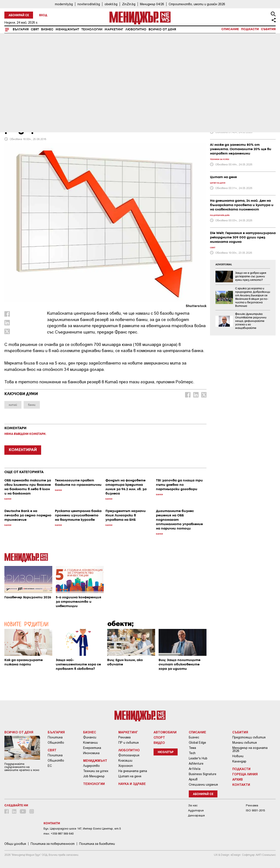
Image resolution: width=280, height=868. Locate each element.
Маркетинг (114, 30)
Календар (239, 761)
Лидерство (91, 766)
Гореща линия (245, 774)
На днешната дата (133, 771)
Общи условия (15, 844)
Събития (268, 29)
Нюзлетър (166, 752)
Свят (35, 30)
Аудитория (196, 810)
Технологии (92, 30)
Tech (192, 753)
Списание (230, 29)
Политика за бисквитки (97, 844)
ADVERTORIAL (224, 265)
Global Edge (197, 743)
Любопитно (136, 30)
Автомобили (165, 732)
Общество (56, 743)
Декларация (196, 815)
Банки (10, 99)
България (21, 30)
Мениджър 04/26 (152, 4)
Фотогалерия (129, 755)
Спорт (159, 737)
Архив (193, 779)
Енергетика (92, 748)
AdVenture (196, 764)
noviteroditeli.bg (89, 4)
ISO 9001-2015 (255, 810)
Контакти (241, 785)
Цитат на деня (130, 776)
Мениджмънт (67, 30)
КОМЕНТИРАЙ (23, 450)
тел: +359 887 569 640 (59, 834)
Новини (238, 756)
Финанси (90, 737)
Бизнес (47, 30)
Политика (55, 737)
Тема (192, 748)
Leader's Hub (198, 758)
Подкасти (250, 29)
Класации (125, 760)
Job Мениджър (94, 776)
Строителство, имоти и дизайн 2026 (197, 4)
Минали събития (245, 743)
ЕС (50, 766)
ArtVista (195, 769)
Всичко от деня (162, 30)
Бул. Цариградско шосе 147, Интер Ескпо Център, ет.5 (82, 829)
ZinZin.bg (129, 4)
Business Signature (203, 774)
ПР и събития (129, 743)
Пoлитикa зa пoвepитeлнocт (53, 844)
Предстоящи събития (249, 737)
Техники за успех (96, 771)
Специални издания (203, 785)
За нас (193, 805)
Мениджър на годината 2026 (250, 749)
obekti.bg (111, 4)
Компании (90, 743)
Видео (159, 743)
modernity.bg (64, 4)
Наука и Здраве (132, 784)
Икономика (91, 753)
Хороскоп (126, 766)
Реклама (124, 737)
